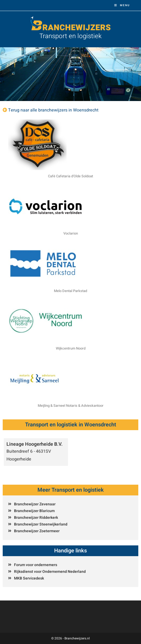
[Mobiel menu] (122, 5)
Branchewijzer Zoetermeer (37, 531)
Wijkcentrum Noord (71, 348)
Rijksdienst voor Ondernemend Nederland (50, 572)
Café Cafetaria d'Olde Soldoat (70, 176)
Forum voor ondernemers (36, 565)
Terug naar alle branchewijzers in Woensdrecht (53, 110)
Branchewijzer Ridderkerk (36, 518)
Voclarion (71, 233)
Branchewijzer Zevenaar (35, 504)
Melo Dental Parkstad (70, 291)
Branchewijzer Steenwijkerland (41, 524)
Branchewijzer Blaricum (34, 511)
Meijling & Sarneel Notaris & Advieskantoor (71, 406)
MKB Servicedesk (29, 578)
